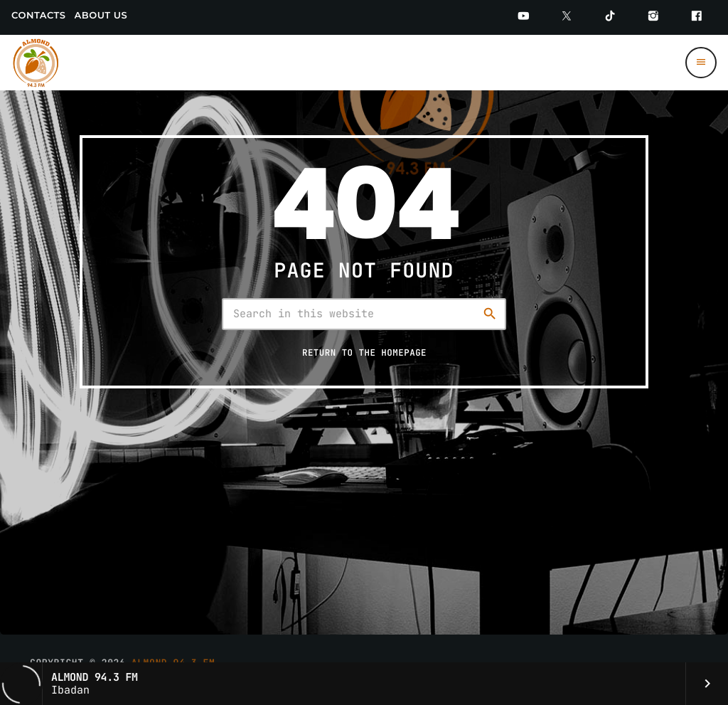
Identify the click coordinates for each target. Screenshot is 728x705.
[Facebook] (697, 17)
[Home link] (36, 63)
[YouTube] (523, 17)
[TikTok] (610, 17)
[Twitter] (567, 17)
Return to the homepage (364, 352)
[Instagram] (653, 17)
